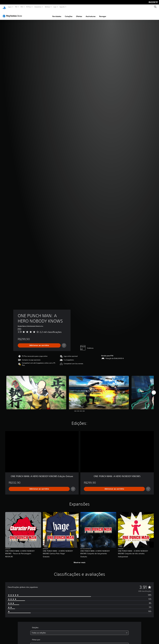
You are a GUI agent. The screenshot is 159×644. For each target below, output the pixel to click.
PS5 (16, 7)
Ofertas (79, 14)
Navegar (103, 14)
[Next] (154, 390)
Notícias (47, 7)
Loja (55, 7)
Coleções (69, 14)
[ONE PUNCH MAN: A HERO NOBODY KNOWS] (36, 390)
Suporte (62, 7)
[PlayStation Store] (13, 14)
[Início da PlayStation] (4, 7)
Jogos (10, 7)
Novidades (57, 14)
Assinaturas (91, 14)
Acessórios (38, 7)
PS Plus (29, 7)
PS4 (22, 7)
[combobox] (80, 630)
